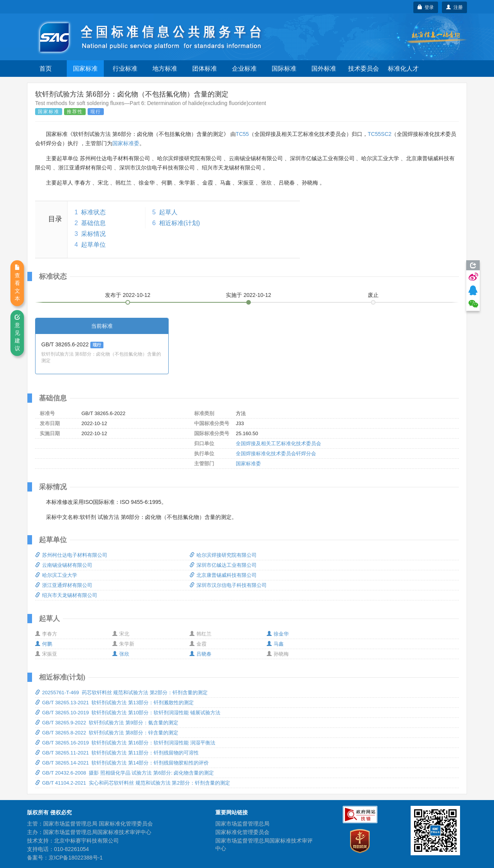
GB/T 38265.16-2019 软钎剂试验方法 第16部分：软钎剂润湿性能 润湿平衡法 (125, 743)
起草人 (168, 212)
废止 (373, 295)
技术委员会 (364, 69)
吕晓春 (200, 654)
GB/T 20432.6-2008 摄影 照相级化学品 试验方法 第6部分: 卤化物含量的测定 (124, 773)
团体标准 (205, 69)
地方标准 (165, 69)
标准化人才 (403, 69)
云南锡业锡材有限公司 (64, 565)
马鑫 (275, 644)
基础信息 (93, 223)
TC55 (242, 134)
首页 (46, 69)
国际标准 (284, 69)
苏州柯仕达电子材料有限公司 (71, 555)
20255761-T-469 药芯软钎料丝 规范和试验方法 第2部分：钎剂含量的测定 (121, 693)
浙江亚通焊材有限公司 (64, 585)
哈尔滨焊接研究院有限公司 (223, 555)
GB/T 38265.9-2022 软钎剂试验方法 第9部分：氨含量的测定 (107, 723)
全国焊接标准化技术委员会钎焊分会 (276, 453)
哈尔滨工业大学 (56, 575)
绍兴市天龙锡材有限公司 (66, 595)
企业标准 (244, 69)
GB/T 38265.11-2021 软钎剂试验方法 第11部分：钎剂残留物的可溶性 (117, 753)
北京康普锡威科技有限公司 (223, 575)
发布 (128, 295)
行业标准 (125, 69)
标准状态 (93, 212)
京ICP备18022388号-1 (76, 858)
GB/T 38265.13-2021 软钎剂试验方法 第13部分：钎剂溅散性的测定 (114, 703)
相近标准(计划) (180, 223)
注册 (454, 7)
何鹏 (44, 644)
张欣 (121, 654)
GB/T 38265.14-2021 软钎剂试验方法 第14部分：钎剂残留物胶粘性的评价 (122, 763)
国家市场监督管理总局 (242, 824)
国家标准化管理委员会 (242, 832)
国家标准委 (126, 143)
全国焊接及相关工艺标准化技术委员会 (278, 443)
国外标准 (324, 69)
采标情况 (93, 234)
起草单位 (93, 245)
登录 (426, 7)
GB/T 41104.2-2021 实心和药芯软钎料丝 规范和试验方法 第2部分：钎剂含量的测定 (133, 783)
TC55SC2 (380, 134)
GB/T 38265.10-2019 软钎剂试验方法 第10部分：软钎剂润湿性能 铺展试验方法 (128, 713)
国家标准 (85, 69)
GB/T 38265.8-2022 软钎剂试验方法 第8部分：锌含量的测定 (107, 733)
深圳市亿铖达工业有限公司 (223, 565)
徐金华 (278, 634)
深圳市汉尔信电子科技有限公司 (228, 585)
